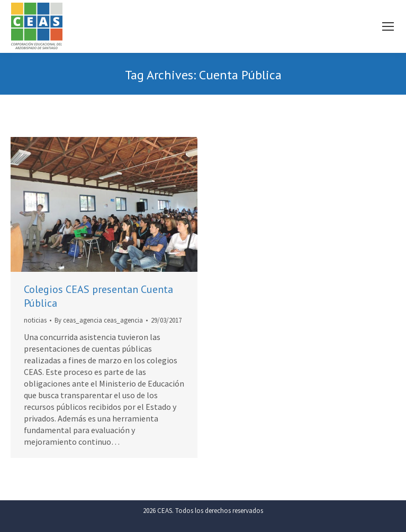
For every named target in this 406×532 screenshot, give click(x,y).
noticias (35, 320)
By (99, 320)
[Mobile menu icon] (388, 26)
